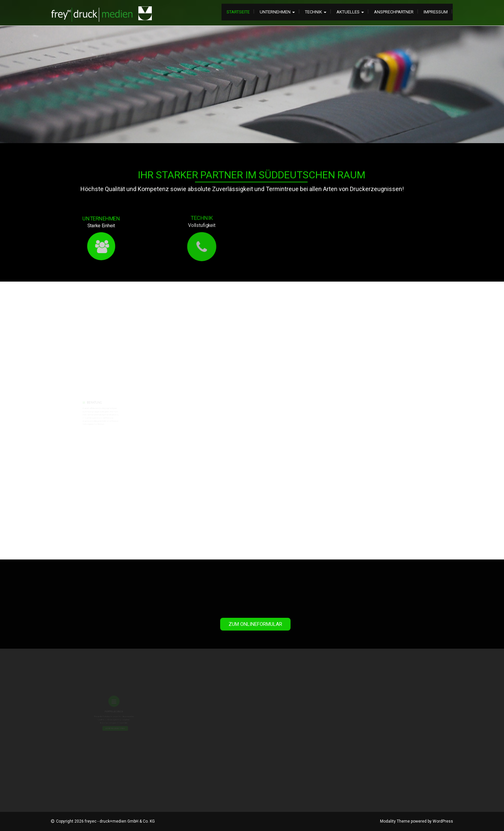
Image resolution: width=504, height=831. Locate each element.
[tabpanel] (252, 84)
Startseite (238, 12)
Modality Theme (395, 821)
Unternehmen (277, 12)
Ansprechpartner (394, 12)
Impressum (436, 12)
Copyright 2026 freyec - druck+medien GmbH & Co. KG (105, 821)
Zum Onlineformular (255, 624)
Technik (316, 12)
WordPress (443, 821)
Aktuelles (350, 12)
